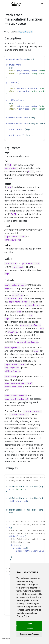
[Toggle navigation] (7, 4)
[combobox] (42, 4)
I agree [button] (29, 623)
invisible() (18, 267)
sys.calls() (11, 168)
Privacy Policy (23, 616)
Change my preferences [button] (29, 634)
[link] (23, 616)
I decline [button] (29, 629)
